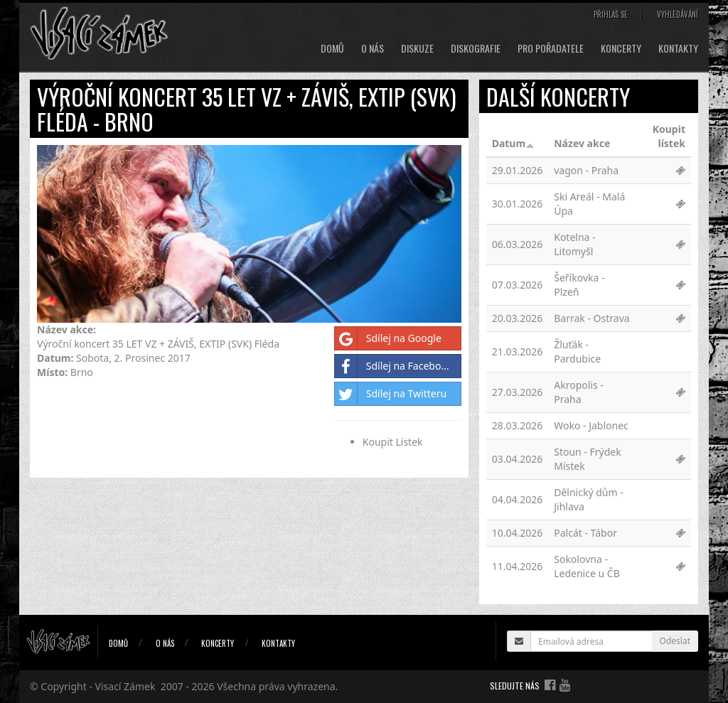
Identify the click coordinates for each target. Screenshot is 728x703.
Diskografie (476, 48)
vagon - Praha (586, 170)
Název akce (582, 143)
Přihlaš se (611, 14)
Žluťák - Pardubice (577, 351)
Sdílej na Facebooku (397, 366)
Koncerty (621, 48)
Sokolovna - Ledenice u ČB (587, 566)
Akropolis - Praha (579, 392)
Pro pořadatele (551, 48)
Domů (332, 48)
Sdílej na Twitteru (391, 394)
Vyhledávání (678, 14)
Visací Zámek (125, 686)
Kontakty (678, 48)
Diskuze (417, 48)
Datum (513, 143)
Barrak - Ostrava (591, 318)
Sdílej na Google (388, 338)
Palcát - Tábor (585, 533)
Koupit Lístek (393, 442)
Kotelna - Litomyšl (574, 244)
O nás (373, 48)
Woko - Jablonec (591, 425)
